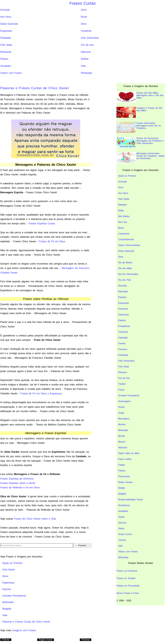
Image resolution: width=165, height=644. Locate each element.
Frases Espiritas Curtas (42, 224)
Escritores (123, 309)
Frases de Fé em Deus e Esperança (41, 394)
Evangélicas (124, 326)
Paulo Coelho (125, 459)
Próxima (86, 640)
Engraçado (6, 31)
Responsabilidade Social (130, 500)
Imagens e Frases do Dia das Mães (139, 112)
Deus (84, 24)
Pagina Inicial (46, 640)
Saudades (6, 66)
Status (121, 528)
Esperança (123, 315)
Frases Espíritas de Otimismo (17, 479)
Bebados (122, 205)
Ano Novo (6, 17)
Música (122, 442)
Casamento (124, 234)
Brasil (84, 17)
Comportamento (126, 239)
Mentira (122, 424)
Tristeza (122, 540)
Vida (83, 66)
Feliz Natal (6, 45)
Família (122, 343)
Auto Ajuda (124, 199)
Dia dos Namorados (128, 274)
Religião (122, 494)
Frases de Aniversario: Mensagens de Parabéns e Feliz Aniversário (140, 143)
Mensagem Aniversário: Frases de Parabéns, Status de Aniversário (141, 158)
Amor (84, 10)
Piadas (122, 465)
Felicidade (123, 355)
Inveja (121, 413)
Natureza (86, 52)
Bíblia (121, 211)
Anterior (6, 640)
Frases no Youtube (126, 578)
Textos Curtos (125, 534)
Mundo (122, 436)
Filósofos (123, 372)
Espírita (122, 320)
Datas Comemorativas (129, 245)
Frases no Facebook (127, 571)
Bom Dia (122, 222)
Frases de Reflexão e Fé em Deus (20, 488)
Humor (121, 407)
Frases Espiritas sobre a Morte (18, 483)
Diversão (122, 286)
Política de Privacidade (128, 586)
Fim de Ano (87, 45)
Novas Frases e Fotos (128, 593)
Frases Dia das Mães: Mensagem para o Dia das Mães (140, 97)
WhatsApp (86, 73)
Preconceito (124, 476)
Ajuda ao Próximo (127, 176)
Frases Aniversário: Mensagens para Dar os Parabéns (139, 127)
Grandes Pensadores (129, 395)
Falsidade (6, 38)
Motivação (6, 52)
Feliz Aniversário (90, 38)
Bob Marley (124, 216)
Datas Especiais (9, 24)
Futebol (122, 384)
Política (4, 59)
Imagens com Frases (24, 630)
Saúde (121, 517)
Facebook (86, 31)
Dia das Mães (125, 268)
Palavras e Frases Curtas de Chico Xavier (35, 88)
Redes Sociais (125, 482)
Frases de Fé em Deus (52, 241)
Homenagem (124, 401)
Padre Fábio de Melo (129, 453)
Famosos (123, 349)
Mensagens (124, 419)
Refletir (85, 59)
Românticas (124, 505)
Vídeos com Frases (11, 73)
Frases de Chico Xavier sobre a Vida (35, 519)
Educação (123, 291)
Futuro (121, 390)
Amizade (5, 10)
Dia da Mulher (125, 263)
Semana (122, 523)
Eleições (122, 297)
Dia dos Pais (125, 280)
